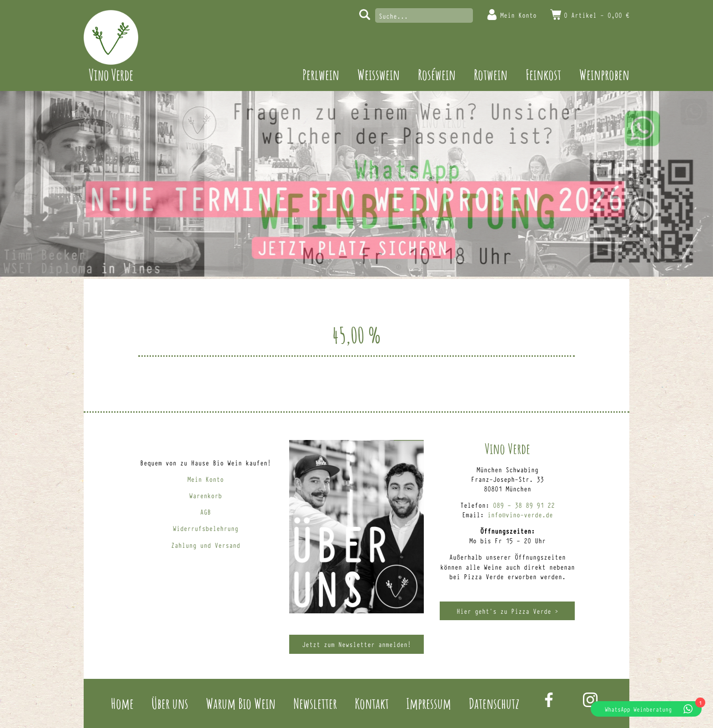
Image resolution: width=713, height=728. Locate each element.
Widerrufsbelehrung (206, 528)
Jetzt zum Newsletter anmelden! (356, 644)
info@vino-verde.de (520, 514)
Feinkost (543, 74)
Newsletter (315, 703)
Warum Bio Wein (241, 703)
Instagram (590, 700)
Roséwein (437, 74)
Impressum (429, 703)
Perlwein (321, 74)
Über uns (170, 703)
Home (122, 703)
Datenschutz (494, 703)
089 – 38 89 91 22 (524, 505)
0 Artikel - (597, 15)
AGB (206, 512)
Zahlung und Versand (206, 545)
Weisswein (379, 74)
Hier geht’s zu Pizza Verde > (507, 611)
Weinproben (604, 74)
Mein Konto (518, 15)
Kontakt (372, 703)
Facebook (549, 700)
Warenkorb (206, 495)
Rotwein (491, 74)
